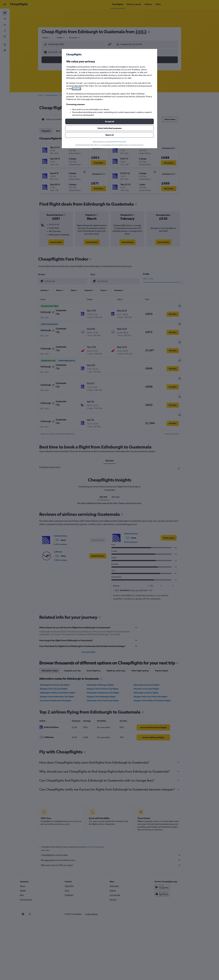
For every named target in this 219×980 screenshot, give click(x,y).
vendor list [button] (76, 89)
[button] (109, 121)
